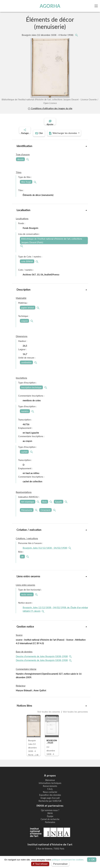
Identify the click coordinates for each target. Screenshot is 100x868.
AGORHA (50, 6)
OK (92, 860)
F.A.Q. (50, 792)
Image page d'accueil (50, 801)
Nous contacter (50, 795)
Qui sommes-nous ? (50, 813)
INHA (50, 816)
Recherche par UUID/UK (50, 804)
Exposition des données (50, 798)
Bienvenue (50, 783)
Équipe (50, 819)
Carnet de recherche (50, 822)
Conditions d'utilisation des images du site (50, 108)
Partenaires (50, 825)
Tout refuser (40, 864)
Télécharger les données (49, 137)
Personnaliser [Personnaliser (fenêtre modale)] (60, 864)
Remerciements (50, 789)
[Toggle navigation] (97, 6)
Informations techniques (50, 786)
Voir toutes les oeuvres (49, 715)
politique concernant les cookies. (68, 860)
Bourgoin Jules (48, 35)
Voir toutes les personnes (75, 715)
